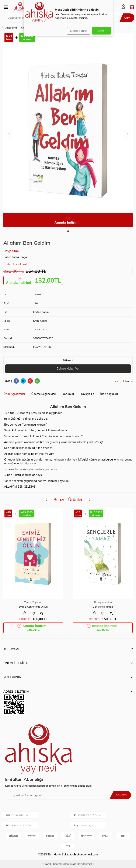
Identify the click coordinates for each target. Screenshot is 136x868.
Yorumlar (68, 394)
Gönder (121, 795)
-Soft (46, 864)
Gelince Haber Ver (68, 368)
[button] (68, 231)
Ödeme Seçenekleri (44, 394)
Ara (127, 18)
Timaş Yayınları (33, 602)
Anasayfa (9, 28)
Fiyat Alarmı (124, 381)
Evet (101, 31)
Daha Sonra (78, 31)
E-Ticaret (56, 864)
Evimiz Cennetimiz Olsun (33, 607)
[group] (68, 130)
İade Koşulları (109, 394)
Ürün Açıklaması (14, 394)
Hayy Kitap (11, 251)
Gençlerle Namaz (103, 607)
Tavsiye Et (87, 394)
